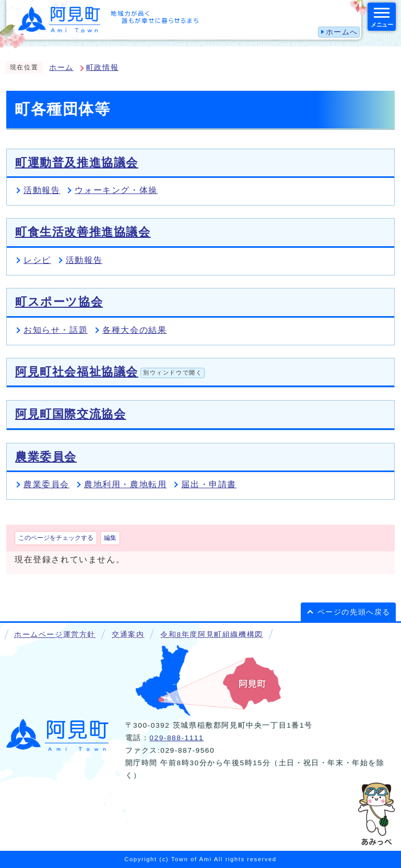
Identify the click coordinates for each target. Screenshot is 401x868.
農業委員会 (46, 457)
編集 (110, 538)
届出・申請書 (209, 484)
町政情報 (102, 68)
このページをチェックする (56, 538)
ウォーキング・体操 (116, 190)
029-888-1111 (176, 738)
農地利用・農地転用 (125, 484)
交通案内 (128, 635)
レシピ (37, 260)
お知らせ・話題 (56, 330)
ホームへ (342, 32)
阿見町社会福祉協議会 (110, 372)
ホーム (61, 68)
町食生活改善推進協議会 (83, 232)
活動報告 (42, 190)
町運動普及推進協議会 (77, 162)
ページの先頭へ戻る (354, 612)
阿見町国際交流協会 (70, 414)
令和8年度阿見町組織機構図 (211, 635)
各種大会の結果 (134, 330)
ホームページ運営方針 (55, 635)
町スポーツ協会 (59, 302)
